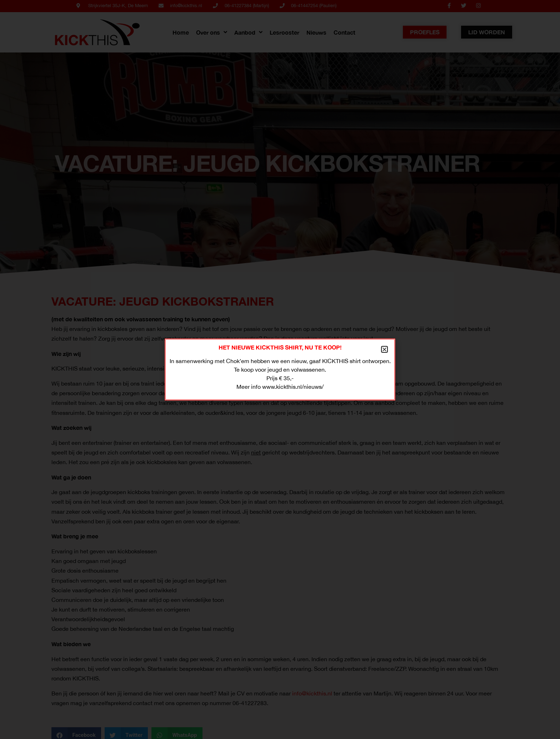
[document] (280, 369)
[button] (384, 349)
